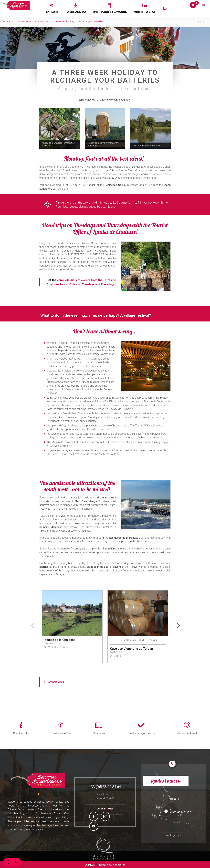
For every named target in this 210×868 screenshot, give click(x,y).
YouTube (94, 827)
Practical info (21, 733)
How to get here (173, 835)
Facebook (94, 817)
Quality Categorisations (141, 733)
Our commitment (187, 733)
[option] (72, 627)
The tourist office (61, 733)
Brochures (99, 733)
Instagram (106, 817)
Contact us (105, 810)
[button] (52, 8)
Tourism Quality (105, 849)
